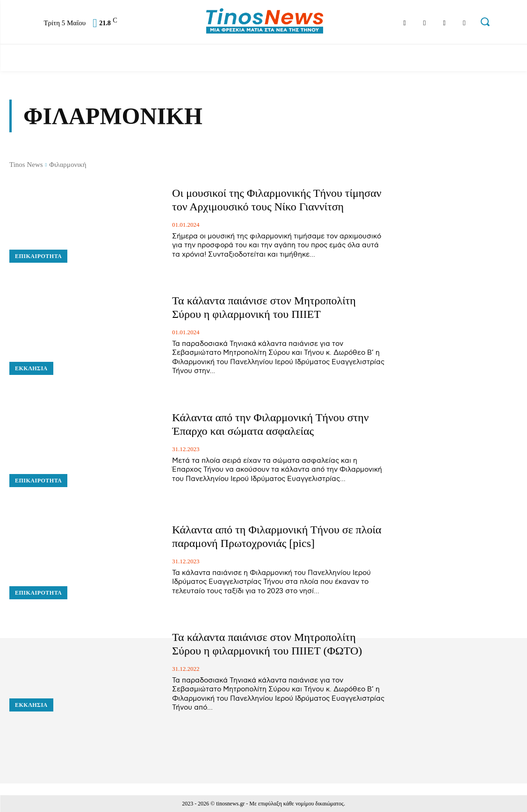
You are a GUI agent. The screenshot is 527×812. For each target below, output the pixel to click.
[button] (485, 22)
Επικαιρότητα (38, 256)
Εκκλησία (31, 368)
